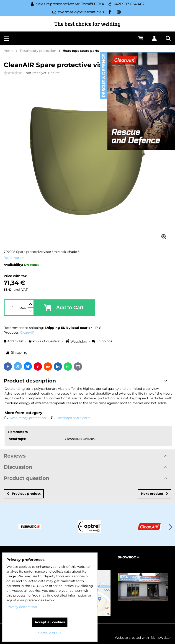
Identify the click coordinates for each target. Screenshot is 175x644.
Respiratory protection (28, 418)
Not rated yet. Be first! (43, 73)
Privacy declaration (22, 607)
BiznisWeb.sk (161, 638)
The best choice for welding (87, 24)
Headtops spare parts (73, 418)
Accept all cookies (50, 622)
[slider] (13, 73)
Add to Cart (70, 308)
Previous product (24, 494)
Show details (50, 633)
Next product (155, 494)
